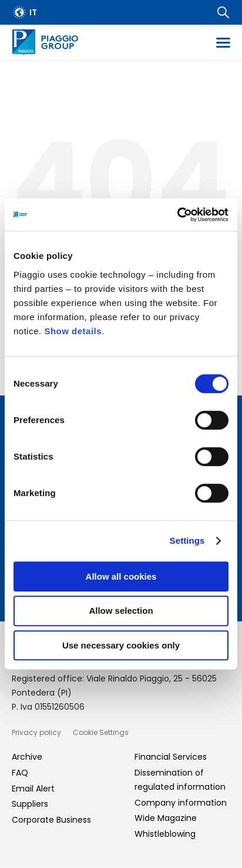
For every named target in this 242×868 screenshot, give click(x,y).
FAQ (20, 773)
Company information (181, 803)
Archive (27, 757)
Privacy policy (36, 732)
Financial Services (171, 757)
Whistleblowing (165, 834)
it (33, 12)
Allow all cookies (121, 576)
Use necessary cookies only (121, 645)
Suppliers (30, 804)
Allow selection (121, 611)
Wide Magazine (166, 818)
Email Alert (33, 789)
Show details (73, 331)
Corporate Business (51, 820)
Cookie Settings (101, 732)
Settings (187, 541)
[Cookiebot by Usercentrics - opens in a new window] (177, 215)
